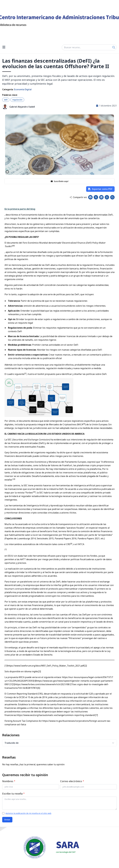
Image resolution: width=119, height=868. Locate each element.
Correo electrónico (72, 781)
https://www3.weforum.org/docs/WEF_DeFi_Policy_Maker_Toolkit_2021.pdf (46, 666)
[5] (13, 684)
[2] (85, 666)
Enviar (7, 820)
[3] (39, 671)
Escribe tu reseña (13, 794)
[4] (35, 681)
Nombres (9, 781)
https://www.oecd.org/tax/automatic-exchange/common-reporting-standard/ (56, 715)
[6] (39, 688)
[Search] (114, 47)
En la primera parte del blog (20, 209)
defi (6, 100)
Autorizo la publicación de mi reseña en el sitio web (28, 813)
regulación (17, 100)
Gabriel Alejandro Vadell (22, 107)
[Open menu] (4, 47)
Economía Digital (23, 89)
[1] (6, 666)
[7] (96, 715)
